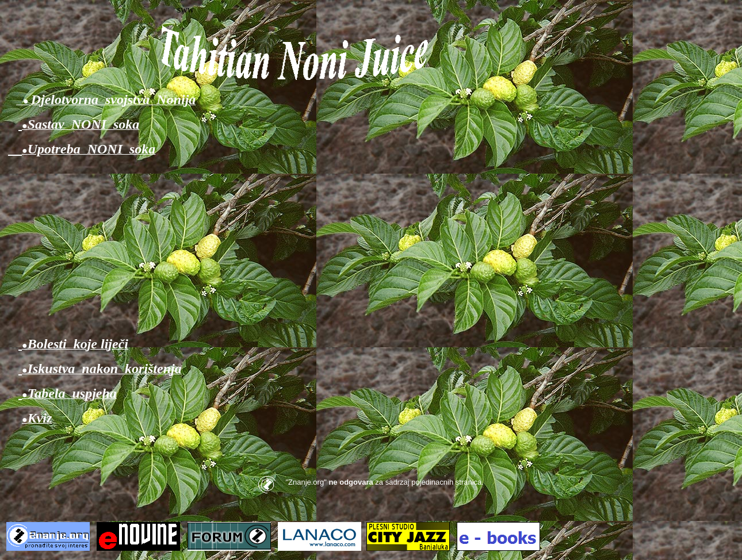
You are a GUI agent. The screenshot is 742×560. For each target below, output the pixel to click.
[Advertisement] (371, 247)
